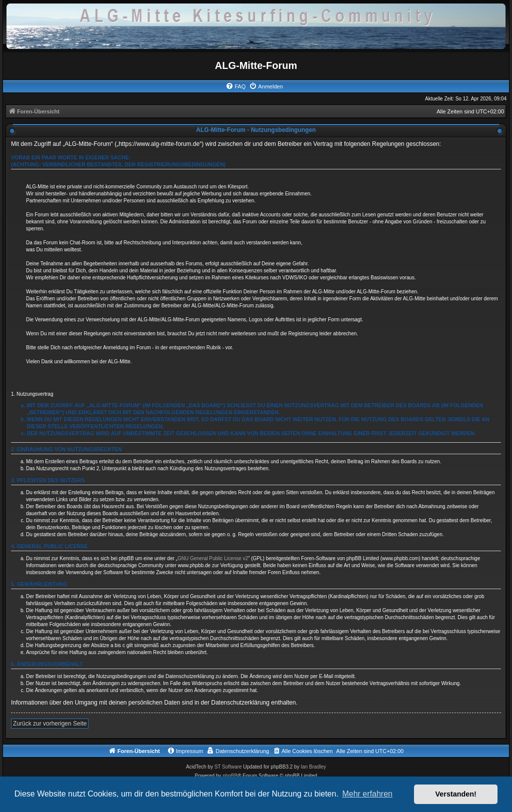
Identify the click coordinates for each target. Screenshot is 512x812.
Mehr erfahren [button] (367, 794)
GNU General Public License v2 (213, 558)
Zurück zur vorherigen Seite (50, 724)
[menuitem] (235, 86)
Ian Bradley (313, 767)
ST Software (228, 767)
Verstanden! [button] (456, 794)
